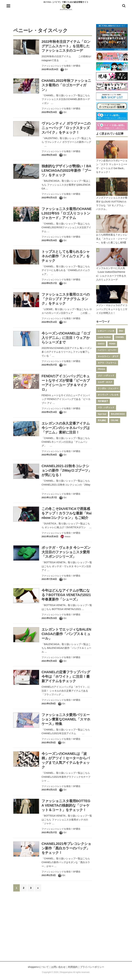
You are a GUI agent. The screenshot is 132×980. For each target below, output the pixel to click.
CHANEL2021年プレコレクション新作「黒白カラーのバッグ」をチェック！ (66, 848)
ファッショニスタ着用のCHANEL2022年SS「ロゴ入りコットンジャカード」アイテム (67, 213)
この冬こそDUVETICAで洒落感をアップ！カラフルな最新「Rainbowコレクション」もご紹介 (67, 513)
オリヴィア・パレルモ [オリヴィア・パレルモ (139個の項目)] (108, 395)
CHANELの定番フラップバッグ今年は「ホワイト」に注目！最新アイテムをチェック (66, 676)
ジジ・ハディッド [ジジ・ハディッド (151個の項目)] (106, 376)
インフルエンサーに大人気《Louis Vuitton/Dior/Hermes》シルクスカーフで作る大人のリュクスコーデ (111, 274)
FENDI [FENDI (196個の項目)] (112, 344)
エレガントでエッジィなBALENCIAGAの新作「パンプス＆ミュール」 (66, 634)
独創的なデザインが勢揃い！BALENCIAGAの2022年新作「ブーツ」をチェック (66, 170)
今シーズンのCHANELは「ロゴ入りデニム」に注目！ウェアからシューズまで (66, 338)
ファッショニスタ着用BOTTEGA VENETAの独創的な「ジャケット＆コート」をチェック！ (66, 805)
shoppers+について (38, 967)
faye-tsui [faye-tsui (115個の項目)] (102, 414)
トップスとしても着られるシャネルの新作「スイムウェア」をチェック (66, 256)
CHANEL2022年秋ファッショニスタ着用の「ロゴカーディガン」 (66, 85)
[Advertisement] (66, 928)
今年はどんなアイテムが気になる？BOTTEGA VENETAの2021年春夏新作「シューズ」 (66, 595)
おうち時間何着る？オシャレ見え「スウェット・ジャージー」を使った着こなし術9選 (112, 239)
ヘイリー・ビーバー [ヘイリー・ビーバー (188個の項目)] (107, 350)
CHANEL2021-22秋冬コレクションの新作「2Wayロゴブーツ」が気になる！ (67, 470)
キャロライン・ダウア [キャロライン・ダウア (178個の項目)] (108, 356)
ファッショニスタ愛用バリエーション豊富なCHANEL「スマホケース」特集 (66, 719)
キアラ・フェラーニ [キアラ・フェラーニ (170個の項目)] (107, 363)
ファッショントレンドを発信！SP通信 (61, 66)
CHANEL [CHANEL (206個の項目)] (120, 337)
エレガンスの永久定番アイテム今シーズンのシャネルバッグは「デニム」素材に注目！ (66, 428)
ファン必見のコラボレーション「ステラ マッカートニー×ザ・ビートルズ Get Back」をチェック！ (112, 166)
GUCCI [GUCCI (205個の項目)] (101, 344)
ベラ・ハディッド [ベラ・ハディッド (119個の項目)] (106, 408)
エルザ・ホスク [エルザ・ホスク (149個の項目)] (105, 382)
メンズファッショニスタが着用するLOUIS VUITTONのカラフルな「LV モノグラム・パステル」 (112, 203)
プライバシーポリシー (92, 967)
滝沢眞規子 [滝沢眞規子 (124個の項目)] (103, 401)
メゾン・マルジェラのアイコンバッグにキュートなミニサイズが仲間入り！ (112, 309)
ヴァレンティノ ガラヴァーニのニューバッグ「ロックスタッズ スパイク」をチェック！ (66, 128)
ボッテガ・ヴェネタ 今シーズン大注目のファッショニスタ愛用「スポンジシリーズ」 (66, 552)
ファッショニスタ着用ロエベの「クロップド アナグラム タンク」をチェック (66, 299)
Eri (66, 69)
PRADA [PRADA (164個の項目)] (101, 369)
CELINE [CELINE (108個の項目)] (115, 420)
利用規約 (73, 967)
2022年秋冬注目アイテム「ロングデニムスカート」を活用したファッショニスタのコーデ (66, 46)
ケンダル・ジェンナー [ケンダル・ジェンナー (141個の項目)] (108, 388)
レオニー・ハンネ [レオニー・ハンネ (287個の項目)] (106, 331)
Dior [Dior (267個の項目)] (121, 331)
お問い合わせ (58, 967)
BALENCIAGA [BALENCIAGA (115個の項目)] (118, 414)
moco (68, 536)
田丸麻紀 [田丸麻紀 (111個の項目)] (102, 420)
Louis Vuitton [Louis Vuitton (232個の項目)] (104, 337)
